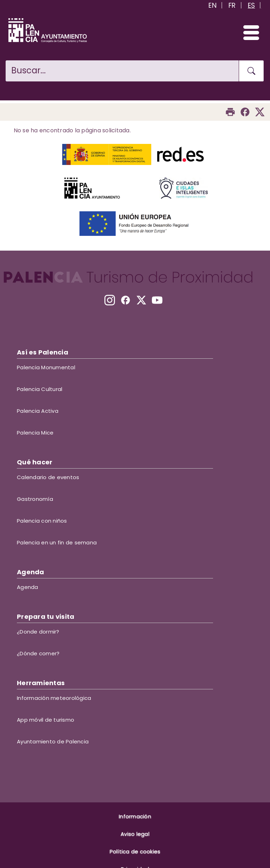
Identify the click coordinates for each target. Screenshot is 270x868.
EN (213, 5)
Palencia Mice (35, 433)
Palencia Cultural (40, 389)
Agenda (28, 587)
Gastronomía (35, 499)
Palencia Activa (38, 411)
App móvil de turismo (46, 720)
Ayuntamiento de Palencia (53, 741)
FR (232, 5)
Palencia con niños (42, 521)
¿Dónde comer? (38, 653)
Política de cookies (135, 851)
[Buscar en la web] (122, 71)
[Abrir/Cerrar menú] (248, 32)
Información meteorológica (54, 698)
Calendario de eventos (48, 477)
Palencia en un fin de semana (57, 542)
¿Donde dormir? (38, 632)
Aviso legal (135, 834)
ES (252, 5)
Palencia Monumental (46, 367)
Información (135, 816)
